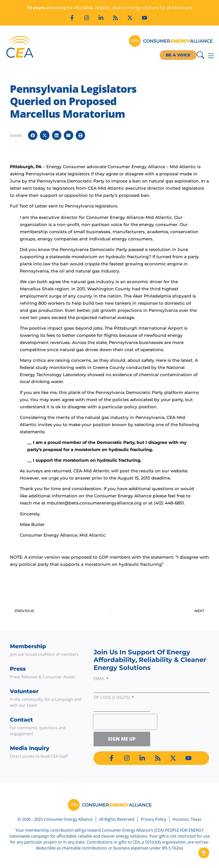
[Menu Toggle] (211, 56)
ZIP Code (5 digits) (112, 698)
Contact (21, 720)
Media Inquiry (30, 748)
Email (100, 679)
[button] (33, 135)
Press (18, 669)
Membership (28, 646)
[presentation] (125, 722)
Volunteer (24, 691)
